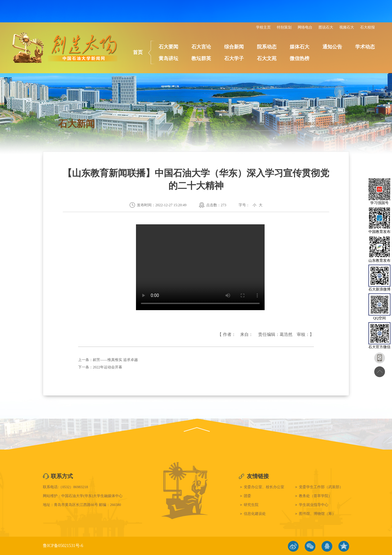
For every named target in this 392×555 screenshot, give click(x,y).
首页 (138, 52)
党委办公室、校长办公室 (264, 487)
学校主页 (263, 27)
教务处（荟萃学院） (315, 496)
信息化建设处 (255, 514)
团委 (247, 496)
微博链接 (293, 546)
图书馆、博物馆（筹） (317, 514)
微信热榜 (300, 58)
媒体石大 (300, 47)
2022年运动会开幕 (107, 367)
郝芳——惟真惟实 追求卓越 (115, 360)
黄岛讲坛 (168, 58)
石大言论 (201, 47)
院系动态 (267, 47)
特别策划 (284, 27)
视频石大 (347, 27)
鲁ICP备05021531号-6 (63, 546)
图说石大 (326, 27)
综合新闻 (234, 47)
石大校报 (367, 27)
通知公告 (332, 47)
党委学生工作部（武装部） (321, 487)
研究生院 (251, 505)
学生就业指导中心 (314, 505)
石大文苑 (267, 58)
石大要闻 (168, 47)
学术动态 (365, 47)
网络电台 (305, 27)
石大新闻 (330, 124)
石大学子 (234, 58)
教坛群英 (201, 58)
